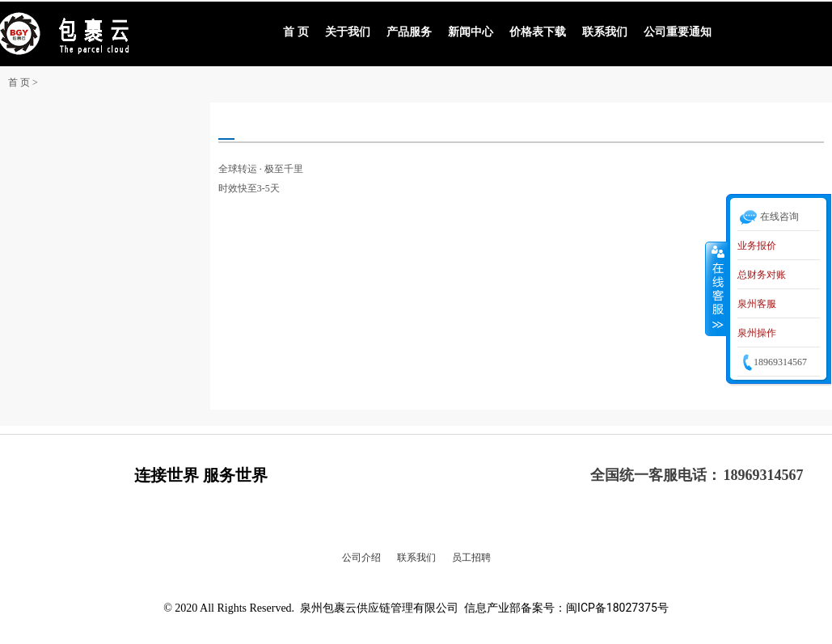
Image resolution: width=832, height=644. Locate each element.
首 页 (296, 32)
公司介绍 (361, 558)
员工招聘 (471, 558)
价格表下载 (538, 32)
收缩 (716, 288)
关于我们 (348, 32)
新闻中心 (471, 32)
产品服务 (409, 32)
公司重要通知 (678, 32)
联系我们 (605, 32)
